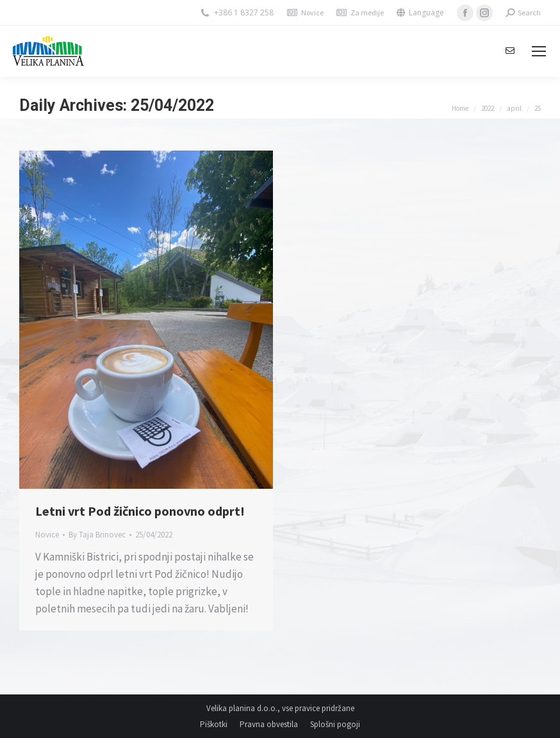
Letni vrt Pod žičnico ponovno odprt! (140, 511)
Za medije (367, 12)
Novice (312, 12)
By (97, 535)
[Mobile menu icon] (539, 51)
